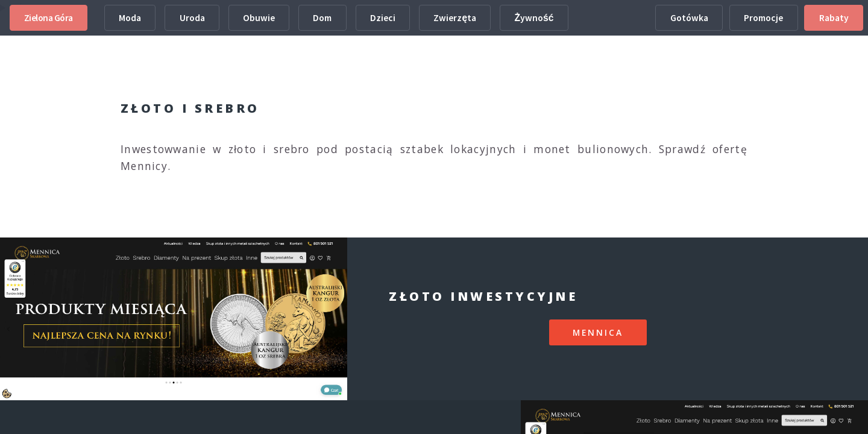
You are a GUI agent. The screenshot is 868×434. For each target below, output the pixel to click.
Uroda (192, 18)
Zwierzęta (455, 18)
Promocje (763, 18)
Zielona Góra (49, 18)
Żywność (534, 18)
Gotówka (689, 18)
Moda (130, 18)
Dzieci (383, 18)
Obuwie (259, 18)
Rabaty (834, 18)
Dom (322, 18)
